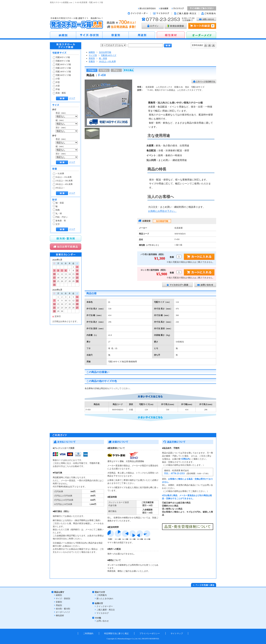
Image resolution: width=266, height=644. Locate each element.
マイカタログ (103, 613)
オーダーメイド (63, 612)
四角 (56, 210)
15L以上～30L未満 (63, 181)
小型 (56, 79)
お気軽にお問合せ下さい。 (162, 211)
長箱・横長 (59, 93)
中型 (56, 82)
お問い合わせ (103, 621)
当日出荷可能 (105, 52)
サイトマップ (177, 633)
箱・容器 (58, 203)
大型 (56, 86)
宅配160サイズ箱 (62, 75)
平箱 (56, 89)
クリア (72, 98)
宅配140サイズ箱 (62, 72)
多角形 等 (59, 221)
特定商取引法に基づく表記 (116, 633)
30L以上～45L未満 (63, 184)
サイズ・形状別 (63, 599)
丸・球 (57, 214)
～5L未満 (58, 174)
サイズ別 (93, 55)
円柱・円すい (60, 217)
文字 (56, 224)
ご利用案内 (102, 595)
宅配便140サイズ (109, 55)
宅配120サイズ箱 (62, 68)
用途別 (59, 605)
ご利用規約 (88, 633)
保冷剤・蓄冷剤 (63, 609)
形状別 (92, 58)
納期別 (92, 52)
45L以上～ (59, 188)
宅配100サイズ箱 (62, 64)
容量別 (92, 61)
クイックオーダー (105, 606)
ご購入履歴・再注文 (106, 610)
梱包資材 (60, 616)
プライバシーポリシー (150, 633)
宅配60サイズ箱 (61, 57)
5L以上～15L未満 (62, 177)
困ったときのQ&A (105, 599)
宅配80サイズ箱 (61, 61)
